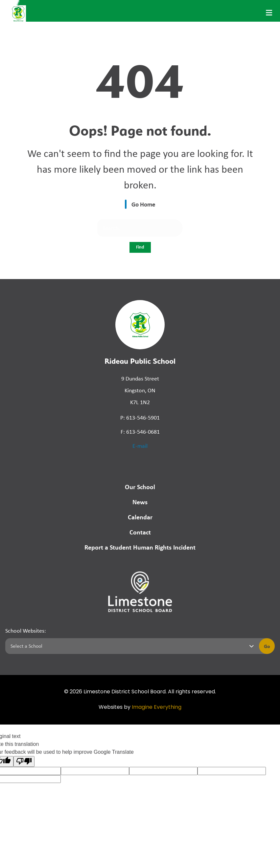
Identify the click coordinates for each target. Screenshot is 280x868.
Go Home (143, 204)
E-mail (140, 446)
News (140, 502)
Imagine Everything (157, 707)
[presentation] (269, 13)
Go (267, 646)
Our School (140, 487)
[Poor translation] (24, 761)
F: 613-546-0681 (140, 432)
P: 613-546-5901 (140, 418)
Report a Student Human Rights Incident (140, 547)
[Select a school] (131, 646)
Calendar (140, 517)
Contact (140, 532)
